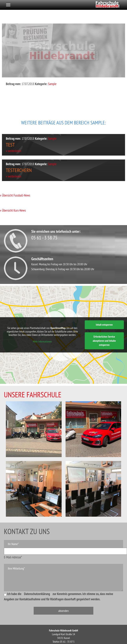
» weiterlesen (14, 151)
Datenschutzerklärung (37, 594)
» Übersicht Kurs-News (13, 210)
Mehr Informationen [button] (42, 342)
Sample (52, 84)
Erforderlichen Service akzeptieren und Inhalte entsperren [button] (104, 341)
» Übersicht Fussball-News (15, 195)
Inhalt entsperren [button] (104, 325)
